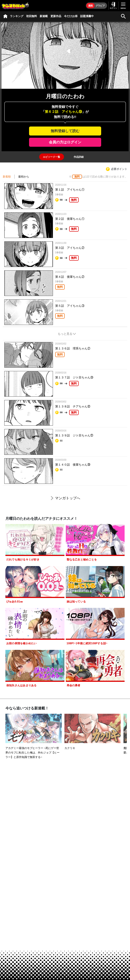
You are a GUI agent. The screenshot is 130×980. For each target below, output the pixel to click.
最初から (24, 177)
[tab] (52, 157)
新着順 (7, 177)
